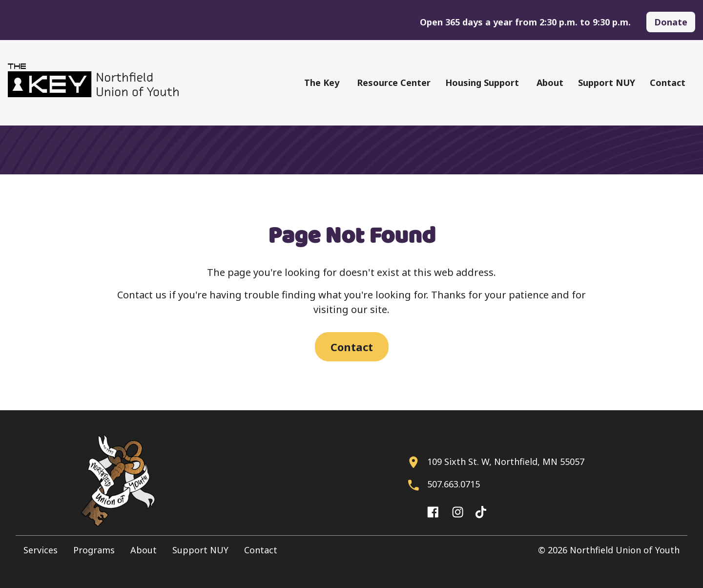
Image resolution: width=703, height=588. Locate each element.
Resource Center (394, 83)
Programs (94, 550)
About (550, 83)
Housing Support (482, 83)
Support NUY (607, 83)
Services (41, 550)
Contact (668, 83)
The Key (322, 83)
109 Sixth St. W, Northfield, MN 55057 (506, 462)
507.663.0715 (454, 484)
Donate (671, 22)
